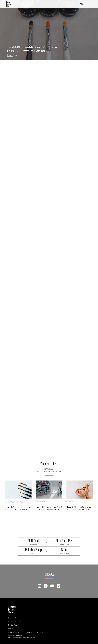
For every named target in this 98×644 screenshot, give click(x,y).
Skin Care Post (65, 542)
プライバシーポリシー (39, 632)
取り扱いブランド (13, 625)
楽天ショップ (12, 618)
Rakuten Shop (33, 551)
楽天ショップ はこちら (83, 4)
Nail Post (33, 542)
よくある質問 (27, 632)
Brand (65, 551)
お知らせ (11, 629)
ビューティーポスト (14, 621)
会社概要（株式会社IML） (14, 632)
